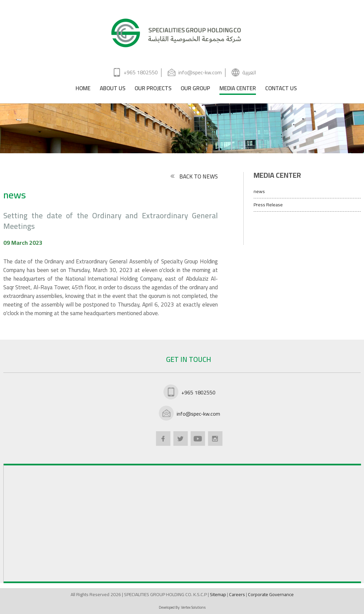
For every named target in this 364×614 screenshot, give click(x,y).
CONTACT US (281, 89)
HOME (83, 89)
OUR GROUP (195, 89)
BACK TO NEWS (194, 176)
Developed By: (182, 608)
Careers (238, 594)
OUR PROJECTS (153, 89)
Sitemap (218, 594)
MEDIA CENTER (238, 89)
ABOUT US (113, 89)
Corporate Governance (271, 594)
